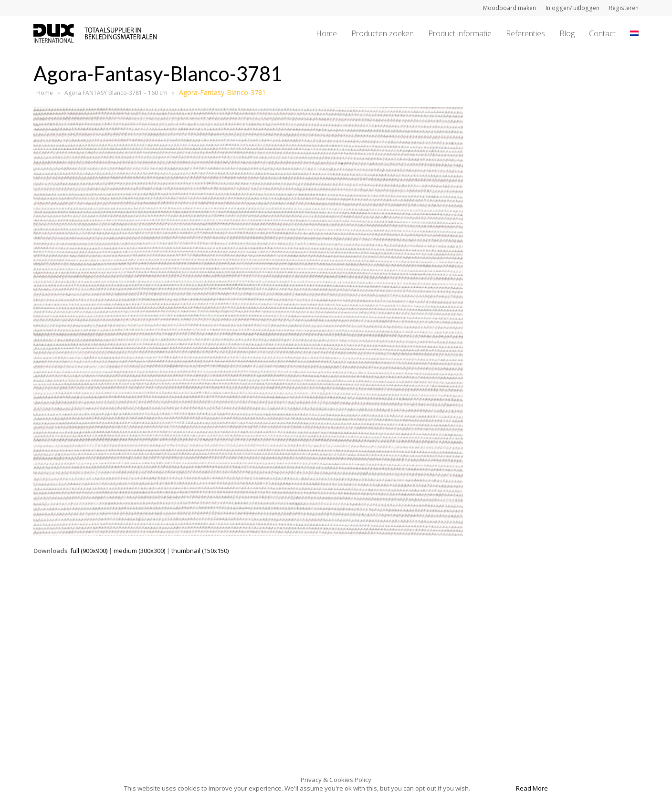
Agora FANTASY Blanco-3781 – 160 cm (116, 93)
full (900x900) (89, 551)
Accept (492, 788)
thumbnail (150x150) (200, 551)
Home (45, 93)
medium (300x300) (139, 551)
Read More (532, 788)
